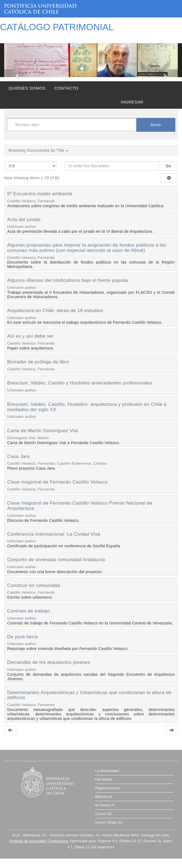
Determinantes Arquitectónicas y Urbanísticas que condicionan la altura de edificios (89, 695)
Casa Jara (18, 456)
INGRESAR (132, 102)
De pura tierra (23, 637)
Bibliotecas (104, 797)
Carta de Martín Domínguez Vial (43, 431)
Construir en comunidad (34, 585)
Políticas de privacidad (28, 841)
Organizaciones (108, 788)
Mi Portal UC (105, 805)
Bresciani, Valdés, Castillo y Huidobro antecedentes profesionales (80, 383)
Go (168, 166)
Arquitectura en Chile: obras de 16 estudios (55, 311)
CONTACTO (66, 88)
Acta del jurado (24, 220)
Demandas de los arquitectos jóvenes (49, 662)
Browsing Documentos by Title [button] (38, 150)
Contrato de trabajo (29, 611)
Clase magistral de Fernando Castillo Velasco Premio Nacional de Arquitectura (80, 506)
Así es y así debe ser (31, 336)
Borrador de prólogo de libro (38, 362)
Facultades (104, 780)
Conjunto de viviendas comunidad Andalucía (56, 560)
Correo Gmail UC (109, 823)
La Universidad (107, 771)
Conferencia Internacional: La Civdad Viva (54, 534)
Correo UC (104, 814)
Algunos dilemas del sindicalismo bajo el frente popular (68, 280)
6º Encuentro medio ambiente (40, 194)
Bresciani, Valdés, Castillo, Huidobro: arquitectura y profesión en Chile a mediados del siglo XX (87, 407)
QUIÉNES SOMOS (27, 88)
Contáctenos (59, 841)
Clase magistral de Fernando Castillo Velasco (58, 482)
